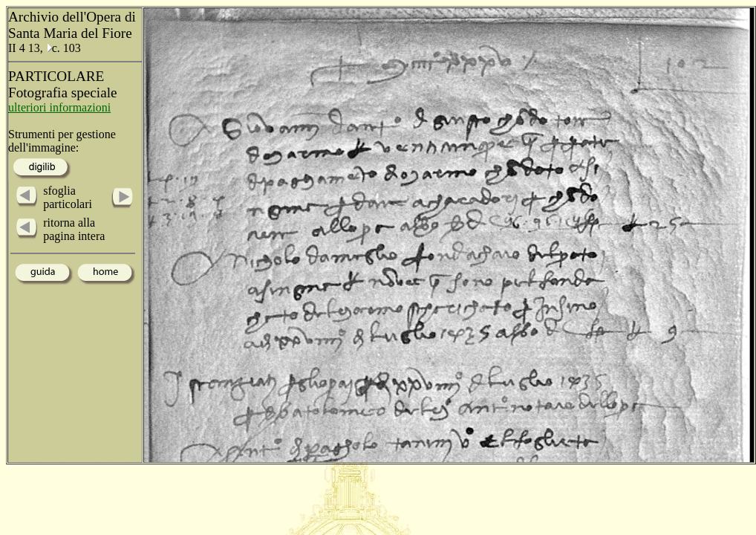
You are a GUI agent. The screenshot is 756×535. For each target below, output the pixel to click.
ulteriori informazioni (59, 107)
